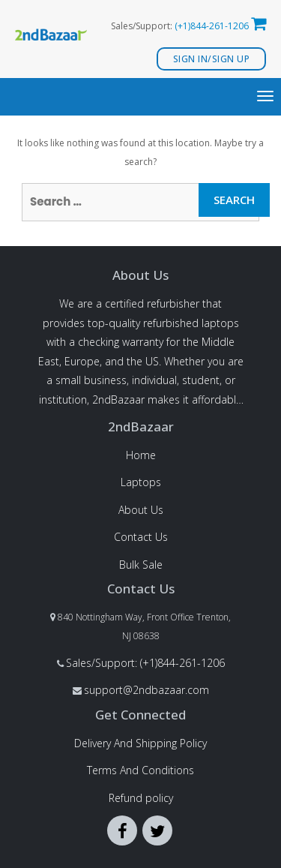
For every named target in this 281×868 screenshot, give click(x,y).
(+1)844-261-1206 (212, 26)
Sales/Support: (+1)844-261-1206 (145, 663)
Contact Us (141, 537)
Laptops (141, 482)
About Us (141, 510)
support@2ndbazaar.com (146, 690)
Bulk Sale (141, 565)
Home (141, 455)
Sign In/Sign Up (212, 59)
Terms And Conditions (140, 770)
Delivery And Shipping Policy (140, 743)
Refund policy (141, 798)
